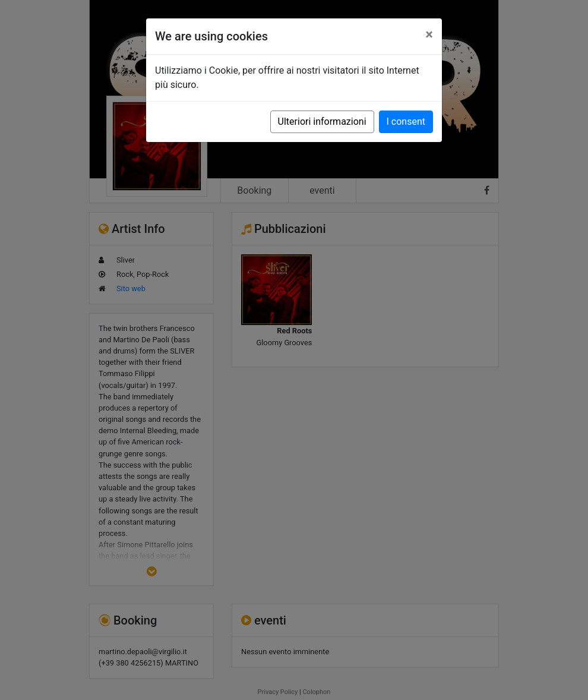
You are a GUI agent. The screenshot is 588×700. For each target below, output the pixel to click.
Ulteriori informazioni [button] (322, 122)
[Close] (429, 34)
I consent (406, 122)
